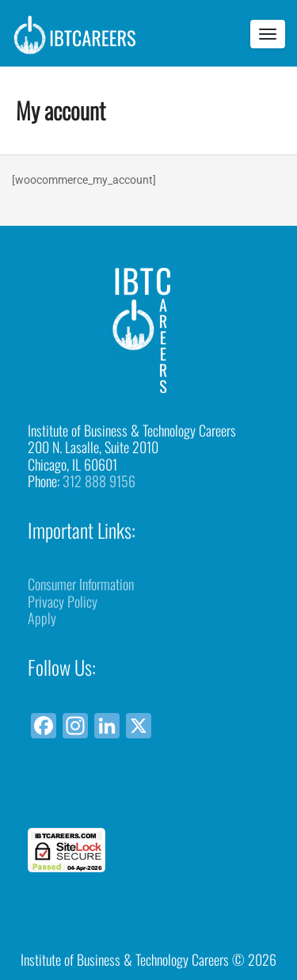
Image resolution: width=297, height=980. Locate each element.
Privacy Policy (63, 601)
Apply (42, 618)
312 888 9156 (99, 481)
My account (61, 110)
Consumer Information (81, 584)
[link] (149, 799)
